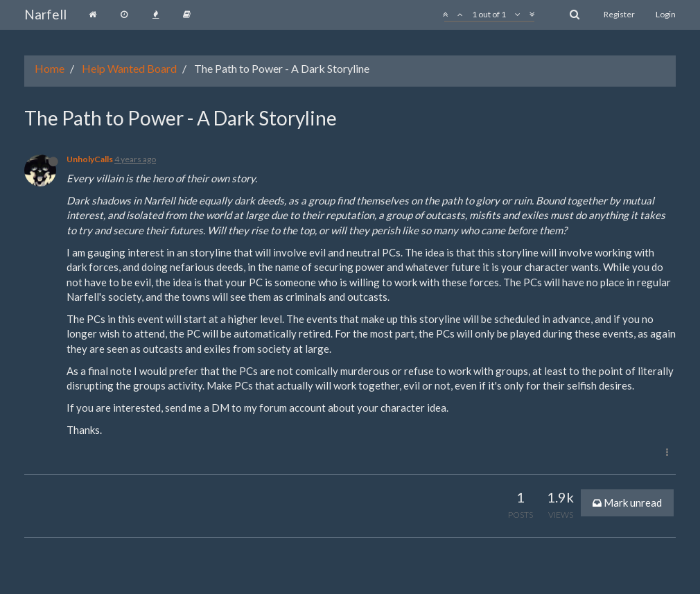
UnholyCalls (90, 159)
